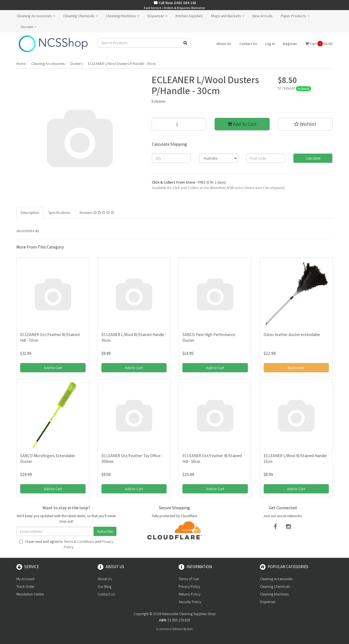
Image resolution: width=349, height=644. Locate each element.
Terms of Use (189, 579)
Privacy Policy (189, 586)
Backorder (296, 368)
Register (290, 44)
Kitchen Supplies (189, 16)
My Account (25, 579)
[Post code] (266, 158)
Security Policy (190, 602)
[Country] (219, 158)
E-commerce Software (170, 629)
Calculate (313, 158)
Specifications (59, 212)
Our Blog (104, 586)
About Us (224, 44)
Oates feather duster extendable (292, 335)
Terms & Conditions (79, 541)
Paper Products (295, 16)
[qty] (171, 158)
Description (30, 212)
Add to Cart (242, 124)
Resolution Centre (30, 594)
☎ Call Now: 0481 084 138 (175, 3)
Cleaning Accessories (36, 16)
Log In (270, 44)
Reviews (97, 212)
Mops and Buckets (228, 16)
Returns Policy (189, 594)
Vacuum (29, 27)
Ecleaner (159, 101)
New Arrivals (263, 16)
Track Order (25, 586)
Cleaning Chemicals (81, 16)
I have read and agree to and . (66, 544)
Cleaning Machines (123, 16)
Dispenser (157, 16)
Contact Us (248, 44)
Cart (319, 44)
